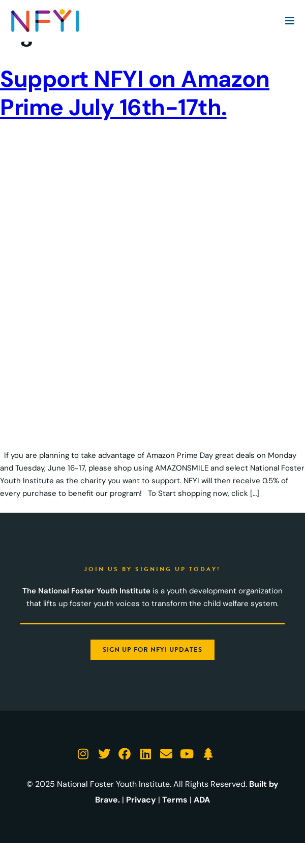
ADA (202, 800)
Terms (175, 800)
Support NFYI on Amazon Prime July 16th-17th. (135, 93)
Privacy (141, 800)
